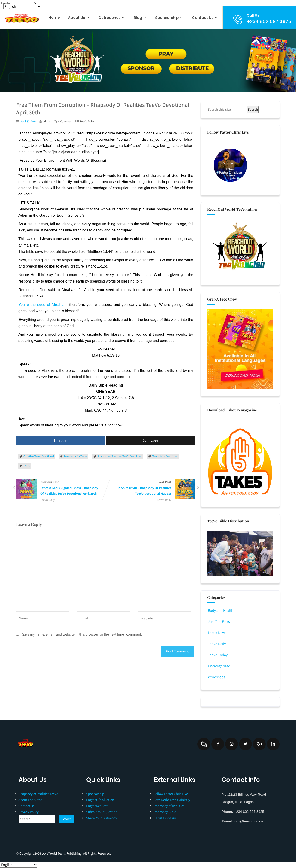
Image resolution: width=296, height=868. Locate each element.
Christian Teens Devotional (39, 456)
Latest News (217, 633)
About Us (79, 18)
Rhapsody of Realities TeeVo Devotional (120, 456)
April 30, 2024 (28, 121)
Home (54, 17)
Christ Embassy (165, 818)
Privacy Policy (29, 812)
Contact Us (205, 18)
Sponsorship (169, 18)
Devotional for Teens (76, 456)
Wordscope (216, 677)
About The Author (31, 800)
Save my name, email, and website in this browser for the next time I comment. (82, 634)
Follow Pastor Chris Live (171, 794)
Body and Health (220, 611)
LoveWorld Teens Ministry (172, 800)
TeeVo (27, 465)
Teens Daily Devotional (165, 456)
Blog (140, 18)
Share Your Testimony (102, 818)
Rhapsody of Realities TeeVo (38, 794)
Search (253, 109)
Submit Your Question (102, 812)
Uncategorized (219, 666)
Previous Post (61, 488)
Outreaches (112, 18)
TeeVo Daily (87, 121)
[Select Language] (19, 3)
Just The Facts (219, 622)
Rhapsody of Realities (169, 806)
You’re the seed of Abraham (43, 305)
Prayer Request (97, 806)
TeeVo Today (217, 655)
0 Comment (65, 121)
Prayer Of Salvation (100, 800)
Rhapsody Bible (165, 812)
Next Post (151, 488)
